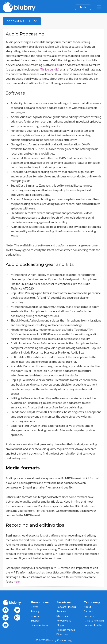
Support (36, 620)
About (87, 607)
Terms (35, 607)
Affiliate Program (94, 620)
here (17, 581)
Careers (88, 611)
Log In (83, 7)
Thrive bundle (49, 69)
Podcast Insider (93, 625)
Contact (36, 616)
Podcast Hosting (66, 607)
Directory (62, 634)
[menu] (99, 7)
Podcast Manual (22, 21)
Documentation (40, 625)
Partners (89, 616)
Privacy (35, 611)
